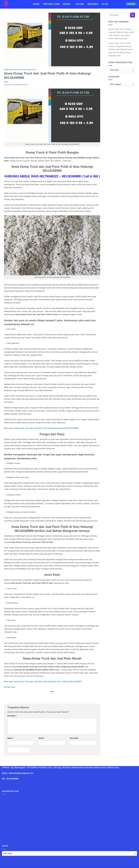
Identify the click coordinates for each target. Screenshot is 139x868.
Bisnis (68, 4)
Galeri (80, 4)
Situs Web (74, 738)
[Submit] (133, 15)
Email (41, 738)
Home (36, 4)
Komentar (12, 716)
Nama (10, 738)
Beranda (93, 4)
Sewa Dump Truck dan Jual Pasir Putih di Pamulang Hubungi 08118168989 (46, 428)
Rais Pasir (11, 687)
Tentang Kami (51, 4)
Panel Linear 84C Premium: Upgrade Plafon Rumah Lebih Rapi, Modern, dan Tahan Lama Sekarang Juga (121, 34)
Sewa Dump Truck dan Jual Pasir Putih (20, 70)
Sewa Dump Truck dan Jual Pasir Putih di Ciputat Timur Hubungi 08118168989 (48, 682)
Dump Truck (15, 158)
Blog (105, 4)
